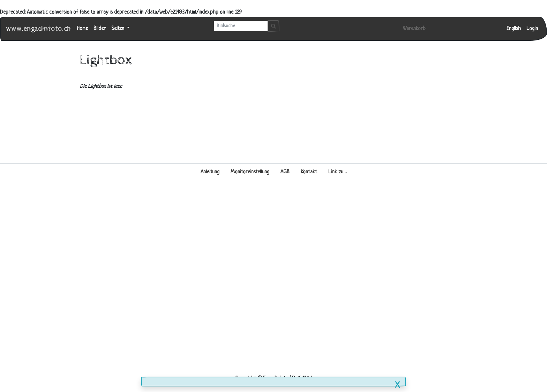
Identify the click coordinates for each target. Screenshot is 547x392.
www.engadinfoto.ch (39, 29)
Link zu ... (338, 172)
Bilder (100, 29)
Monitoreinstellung (250, 172)
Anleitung (210, 172)
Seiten (118, 29)
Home (82, 29)
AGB (285, 172)
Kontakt (309, 172)
